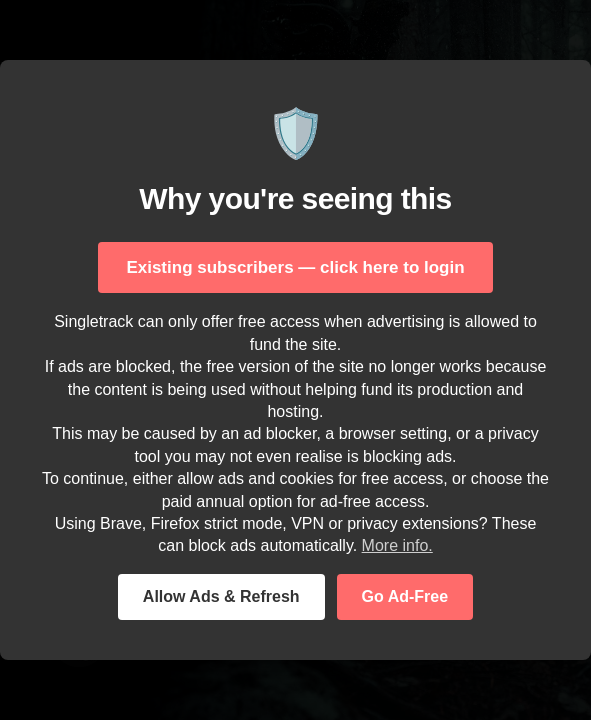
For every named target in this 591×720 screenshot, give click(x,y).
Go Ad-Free (405, 596)
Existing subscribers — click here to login (295, 267)
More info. (397, 545)
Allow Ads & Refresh (221, 596)
